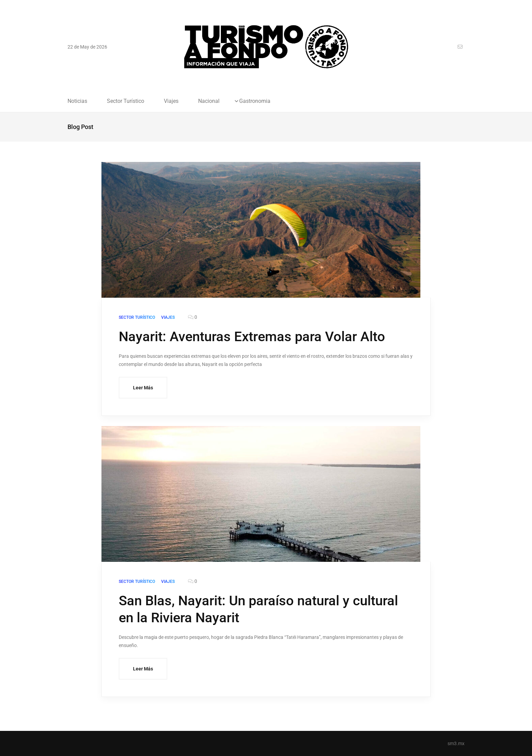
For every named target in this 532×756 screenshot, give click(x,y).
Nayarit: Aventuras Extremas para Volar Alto (252, 337)
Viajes (171, 101)
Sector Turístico (126, 101)
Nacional (209, 101)
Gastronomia (255, 101)
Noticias (77, 101)
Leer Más (143, 388)
